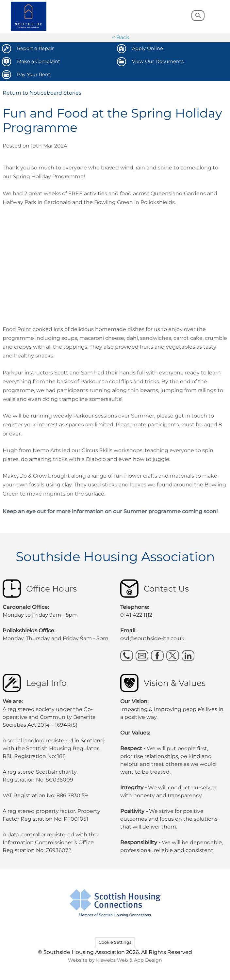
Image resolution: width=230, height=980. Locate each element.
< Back (121, 37)
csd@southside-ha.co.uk (152, 638)
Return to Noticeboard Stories (42, 93)
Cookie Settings (115, 942)
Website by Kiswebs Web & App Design (115, 960)
